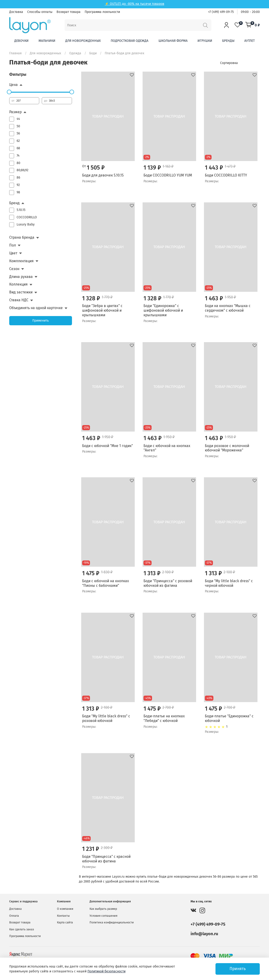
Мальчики (47, 41)
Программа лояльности (102, 12)
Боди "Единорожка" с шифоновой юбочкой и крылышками (163, 310)
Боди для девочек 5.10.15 (103, 175)
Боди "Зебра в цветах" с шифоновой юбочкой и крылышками (102, 310)
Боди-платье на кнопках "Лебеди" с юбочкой (164, 718)
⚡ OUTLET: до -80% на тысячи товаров (134, 4)
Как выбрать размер (103, 909)
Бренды (228, 41)
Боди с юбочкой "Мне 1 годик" (108, 446)
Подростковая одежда (130, 41)
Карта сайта (65, 922)
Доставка (16, 12)
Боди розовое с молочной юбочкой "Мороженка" (227, 448)
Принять (238, 969)
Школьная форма (173, 41)
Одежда (75, 53)
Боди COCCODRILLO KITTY (226, 175)
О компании (65, 909)
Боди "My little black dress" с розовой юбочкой (106, 718)
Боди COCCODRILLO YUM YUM (168, 175)
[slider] (9, 92)
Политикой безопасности (106, 971)
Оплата (14, 916)
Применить (40, 321)
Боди (93, 53)
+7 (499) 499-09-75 (221, 12)
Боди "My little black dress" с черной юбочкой (229, 583)
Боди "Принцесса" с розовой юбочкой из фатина (168, 583)
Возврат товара (69, 12)
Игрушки (205, 41)
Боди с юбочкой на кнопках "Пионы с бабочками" (106, 583)
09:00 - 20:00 (250, 12)
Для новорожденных (83, 41)
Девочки (21, 41)
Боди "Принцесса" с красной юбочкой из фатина (106, 859)
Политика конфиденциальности (112, 922)
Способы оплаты (40, 12)
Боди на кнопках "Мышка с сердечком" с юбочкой (228, 308)
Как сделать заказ (22, 929)
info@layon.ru (204, 934)
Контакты (63, 916)
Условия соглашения (103, 916)
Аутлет (250, 41)
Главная (15, 53)
